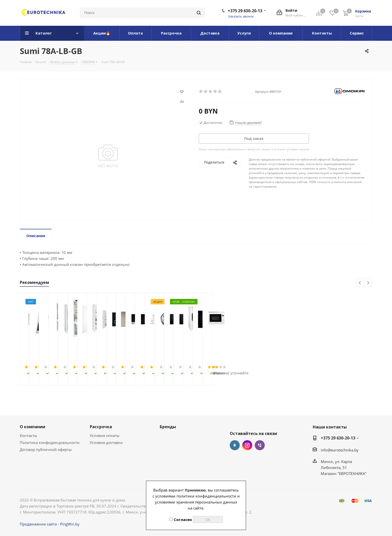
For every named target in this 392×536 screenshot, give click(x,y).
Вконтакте (235, 445)
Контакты (28, 435)
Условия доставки (106, 442)
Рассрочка (101, 427)
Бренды (168, 427)
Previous (360, 283)
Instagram (247, 445)
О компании (32, 427)
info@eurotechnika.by (340, 450)
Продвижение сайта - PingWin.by (50, 524)
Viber (260, 445)
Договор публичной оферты (46, 449)
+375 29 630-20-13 (245, 11)
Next (368, 283)
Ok (208, 519)
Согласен (181, 519)
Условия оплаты (105, 435)
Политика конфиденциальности (50, 442)
